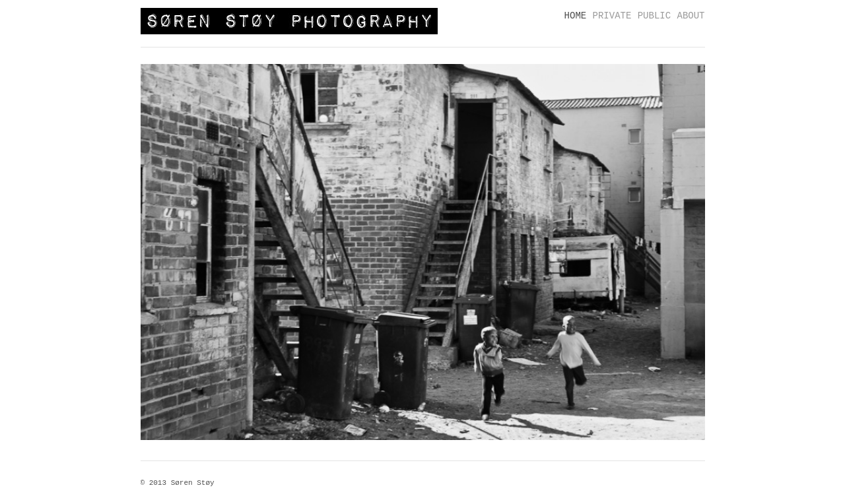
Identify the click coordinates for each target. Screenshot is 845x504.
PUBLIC (654, 16)
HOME (576, 16)
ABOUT (691, 16)
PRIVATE (612, 16)
